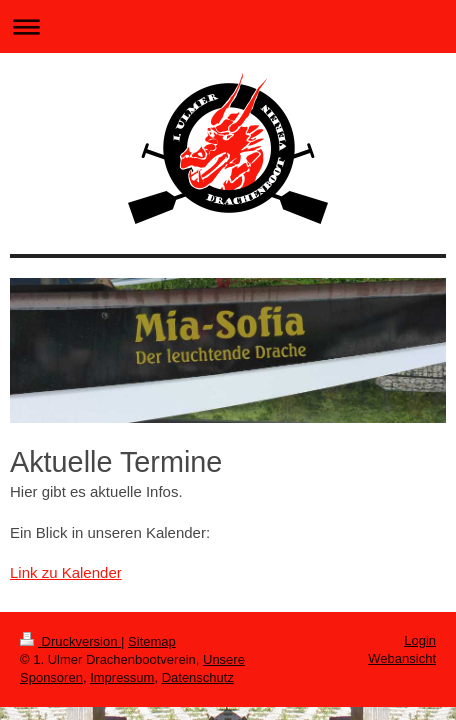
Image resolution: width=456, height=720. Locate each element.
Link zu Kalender (66, 572)
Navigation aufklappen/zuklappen (228, 26)
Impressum (122, 677)
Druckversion (70, 641)
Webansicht (402, 658)
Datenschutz (198, 677)
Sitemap (152, 641)
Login (420, 640)
